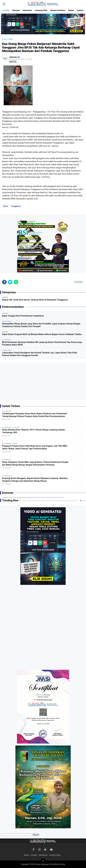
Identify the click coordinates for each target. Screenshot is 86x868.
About (27, 855)
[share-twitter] (10, 282)
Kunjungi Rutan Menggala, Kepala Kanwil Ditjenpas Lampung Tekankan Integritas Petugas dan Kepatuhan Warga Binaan (35, 480)
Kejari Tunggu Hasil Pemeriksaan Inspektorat (23, 316)
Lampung (7, 411)
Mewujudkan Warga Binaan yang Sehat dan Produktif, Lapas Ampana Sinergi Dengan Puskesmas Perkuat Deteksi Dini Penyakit (41, 325)
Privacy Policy (55, 855)
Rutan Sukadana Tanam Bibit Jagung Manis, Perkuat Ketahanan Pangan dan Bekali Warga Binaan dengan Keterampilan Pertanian (35, 463)
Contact (34, 855)
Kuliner (71, 10)
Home (5, 39)
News (6, 206)
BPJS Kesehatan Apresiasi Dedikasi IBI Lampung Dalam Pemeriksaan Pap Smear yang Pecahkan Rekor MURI (42, 344)
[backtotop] (43, 861)
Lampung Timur (10, 444)
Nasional (16, 10)
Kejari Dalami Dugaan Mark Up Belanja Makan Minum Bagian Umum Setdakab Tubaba (42, 334)
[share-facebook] (4, 282)
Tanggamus (16, 206)
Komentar (79, 282)
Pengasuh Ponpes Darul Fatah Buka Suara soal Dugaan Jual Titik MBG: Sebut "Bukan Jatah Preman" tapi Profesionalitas (35, 447)
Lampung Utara (41, 10)
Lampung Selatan (11, 427)
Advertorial (27, 10)
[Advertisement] (43, 382)
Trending (6, 10)
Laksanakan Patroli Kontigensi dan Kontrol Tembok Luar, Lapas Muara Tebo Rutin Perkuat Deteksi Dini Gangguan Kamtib (40, 354)
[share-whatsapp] (16, 282)
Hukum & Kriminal (58, 10)
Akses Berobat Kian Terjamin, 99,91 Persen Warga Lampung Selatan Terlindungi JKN (34, 431)
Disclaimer (43, 855)
